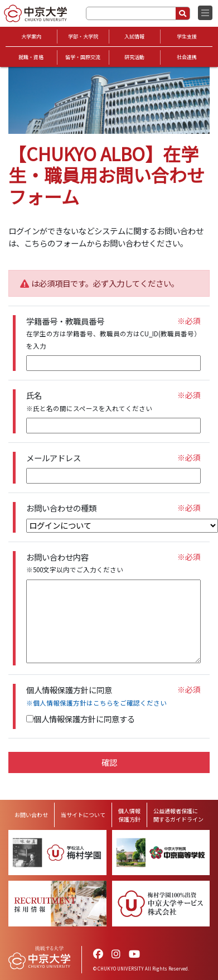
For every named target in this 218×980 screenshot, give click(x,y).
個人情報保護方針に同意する (81, 719)
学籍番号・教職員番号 (113, 333)
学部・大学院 (83, 37)
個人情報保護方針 (129, 815)
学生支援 (187, 37)
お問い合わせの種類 (61, 508)
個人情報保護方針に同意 (96, 696)
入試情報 (134, 37)
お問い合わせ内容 (75, 563)
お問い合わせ (31, 815)
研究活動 (134, 57)
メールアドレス (54, 458)
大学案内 (31, 37)
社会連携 (187, 57)
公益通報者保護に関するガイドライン (178, 815)
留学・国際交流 (83, 57)
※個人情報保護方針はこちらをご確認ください (96, 703)
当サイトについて (83, 815)
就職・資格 (31, 57)
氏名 (89, 401)
